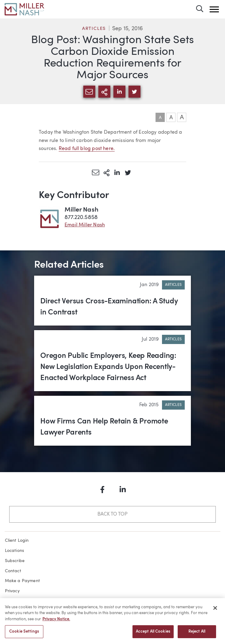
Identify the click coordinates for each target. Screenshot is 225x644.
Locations (15, 551)
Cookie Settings (24, 635)
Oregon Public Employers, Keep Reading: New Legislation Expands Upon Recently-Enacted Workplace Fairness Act (108, 367)
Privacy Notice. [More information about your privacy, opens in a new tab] (56, 623)
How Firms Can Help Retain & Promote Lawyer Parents (104, 427)
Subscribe (15, 561)
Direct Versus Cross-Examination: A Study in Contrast (109, 307)
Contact (13, 571)
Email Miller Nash (85, 225)
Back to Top (112, 514)
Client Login (17, 541)
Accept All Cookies (153, 635)
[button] (214, 9)
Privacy (12, 591)
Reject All (197, 635)
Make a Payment (23, 581)
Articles (94, 29)
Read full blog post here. (87, 149)
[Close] (215, 611)
